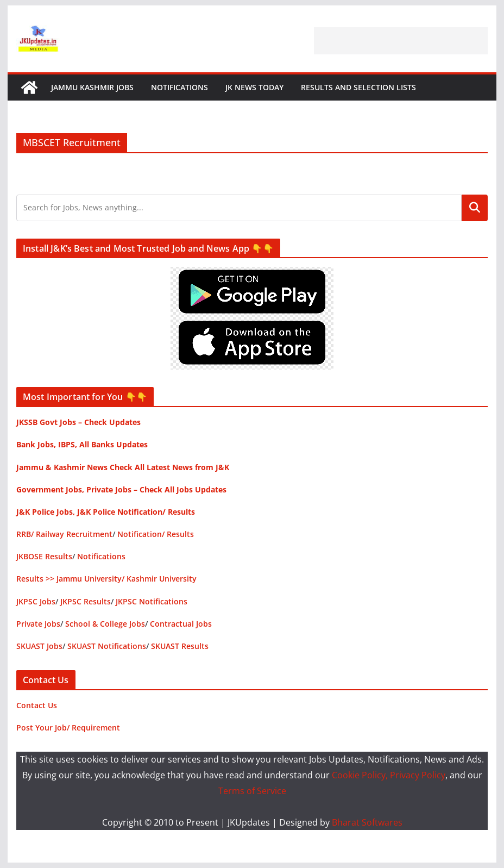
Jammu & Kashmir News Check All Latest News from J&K (123, 467)
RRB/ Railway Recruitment (64, 534)
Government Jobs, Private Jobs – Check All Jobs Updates (121, 489)
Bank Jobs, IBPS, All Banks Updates (82, 444)
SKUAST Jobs (39, 646)
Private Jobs (38, 624)
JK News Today (254, 87)
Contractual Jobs (181, 624)
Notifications (179, 87)
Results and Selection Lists (358, 87)
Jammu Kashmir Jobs (92, 87)
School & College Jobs (105, 624)
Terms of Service (252, 791)
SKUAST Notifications (107, 646)
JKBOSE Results (44, 556)
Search (475, 208)
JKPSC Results (86, 601)
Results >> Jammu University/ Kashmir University (106, 579)
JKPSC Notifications (152, 601)
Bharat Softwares (367, 822)
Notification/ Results (156, 534)
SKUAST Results (180, 646)
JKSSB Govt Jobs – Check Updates (78, 422)
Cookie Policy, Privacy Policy (389, 775)
